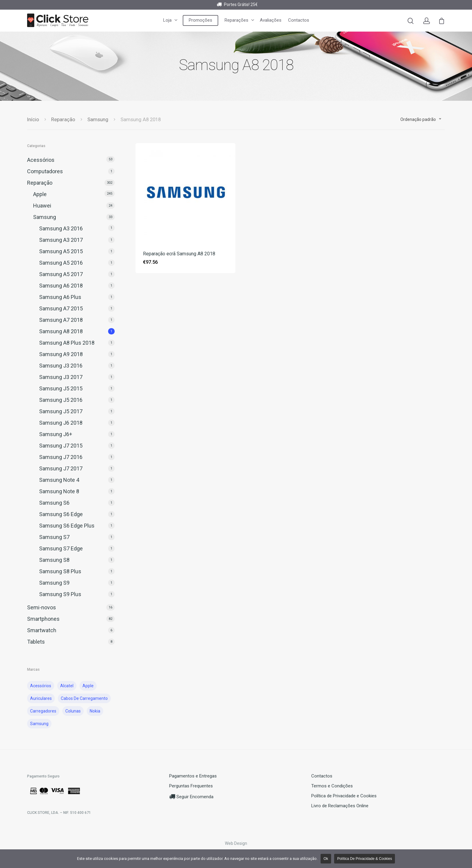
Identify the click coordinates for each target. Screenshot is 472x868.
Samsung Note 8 (59, 491)
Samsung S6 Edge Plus (67, 526)
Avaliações (271, 20)
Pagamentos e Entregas (193, 776)
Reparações (239, 20)
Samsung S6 (54, 503)
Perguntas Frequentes (191, 786)
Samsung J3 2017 (61, 377)
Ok (326, 859)
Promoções (200, 20)
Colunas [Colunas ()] (73, 711)
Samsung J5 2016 (61, 400)
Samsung (98, 120)
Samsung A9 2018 (61, 354)
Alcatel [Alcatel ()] (67, 686)
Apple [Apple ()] (88, 686)
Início (33, 120)
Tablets (36, 642)
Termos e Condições (332, 786)
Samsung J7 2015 (61, 446)
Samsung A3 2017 (61, 240)
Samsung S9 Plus (60, 594)
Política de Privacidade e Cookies (344, 796)
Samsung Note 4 (59, 480)
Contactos (299, 20)
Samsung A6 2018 (61, 286)
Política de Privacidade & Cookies (365, 859)
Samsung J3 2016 (61, 366)
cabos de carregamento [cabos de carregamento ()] (84, 698)
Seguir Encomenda (191, 797)
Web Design (236, 843)
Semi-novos (42, 607)
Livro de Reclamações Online (340, 806)
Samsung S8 (54, 560)
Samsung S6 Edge (61, 514)
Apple (40, 194)
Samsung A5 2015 (61, 251)
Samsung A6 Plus (60, 297)
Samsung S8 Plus (60, 571)
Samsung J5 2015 (61, 388)
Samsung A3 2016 (61, 228)
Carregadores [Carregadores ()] (43, 711)
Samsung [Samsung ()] (39, 724)
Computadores (45, 171)
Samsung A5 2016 (61, 263)
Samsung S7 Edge (61, 548)
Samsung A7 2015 (61, 308)
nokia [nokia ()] (95, 711)
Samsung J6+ (56, 434)
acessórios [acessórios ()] (41, 686)
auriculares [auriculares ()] (41, 698)
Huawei (42, 206)
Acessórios (41, 160)
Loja (170, 20)
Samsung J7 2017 (61, 468)
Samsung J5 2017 (61, 411)
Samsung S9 (54, 583)
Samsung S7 (54, 537)
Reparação (63, 120)
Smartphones (43, 619)
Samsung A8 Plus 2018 (67, 343)
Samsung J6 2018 (61, 423)
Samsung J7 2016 (61, 457)
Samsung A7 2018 (61, 320)
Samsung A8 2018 (61, 331)
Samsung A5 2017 (61, 274)
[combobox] (421, 119)
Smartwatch (42, 630)
